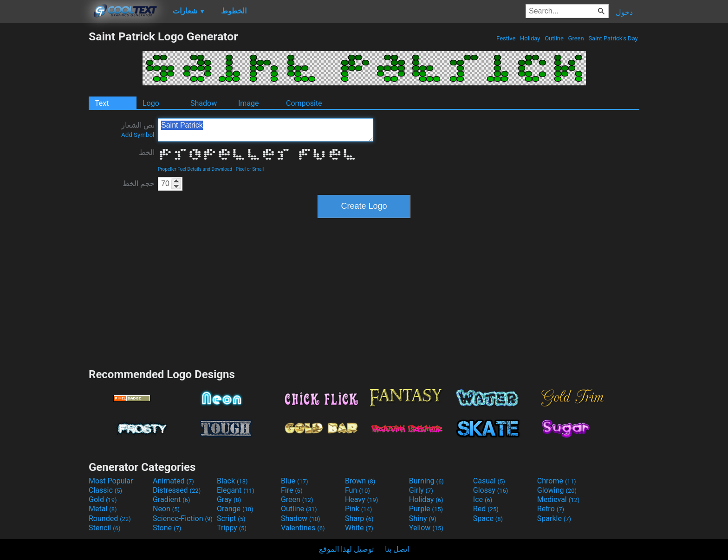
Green (576, 38)
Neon (166, 509)
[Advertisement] (44, 169)
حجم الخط (139, 183)
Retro (551, 509)
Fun (357, 490)
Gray (229, 499)
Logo (151, 103)
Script (231, 518)
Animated (173, 481)
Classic (105, 490)
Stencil (104, 528)
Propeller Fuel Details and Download (195, 169)
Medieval (559, 499)
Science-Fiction (183, 518)
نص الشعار (138, 129)
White (359, 528)
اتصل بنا (397, 549)
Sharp (359, 518)
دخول (624, 12)
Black (232, 481)
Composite (304, 103)
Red (486, 509)
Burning (426, 481)
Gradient (171, 499)
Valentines (303, 528)
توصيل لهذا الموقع (346, 549)
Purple (426, 509)
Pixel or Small (250, 169)
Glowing (557, 490)
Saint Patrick (266, 130)
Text (102, 103)
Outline (554, 38)
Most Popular (111, 481)
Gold (103, 499)
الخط (147, 152)
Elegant (236, 490)
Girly (421, 490)
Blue (295, 481)
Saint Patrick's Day (613, 38)
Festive (506, 38)
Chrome (557, 481)
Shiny (423, 518)
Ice (483, 499)
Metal (103, 509)
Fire (292, 490)
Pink (359, 509)
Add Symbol (138, 135)
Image (249, 103)
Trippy (232, 528)
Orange (235, 509)
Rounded (110, 518)
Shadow (204, 103)
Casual (489, 481)
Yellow (426, 528)
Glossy (491, 490)
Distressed (177, 490)
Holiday (530, 38)
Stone (167, 528)
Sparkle (554, 518)
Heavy (361, 499)
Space (488, 518)
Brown (360, 481)
